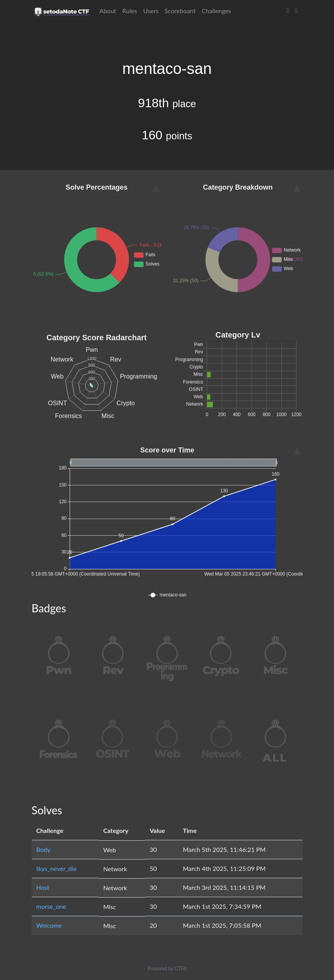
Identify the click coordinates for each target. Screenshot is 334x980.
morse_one (51, 906)
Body (44, 849)
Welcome (49, 925)
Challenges (216, 11)
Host (43, 887)
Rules (130, 11)
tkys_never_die (57, 868)
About (108, 11)
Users (151, 11)
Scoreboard (180, 11)
